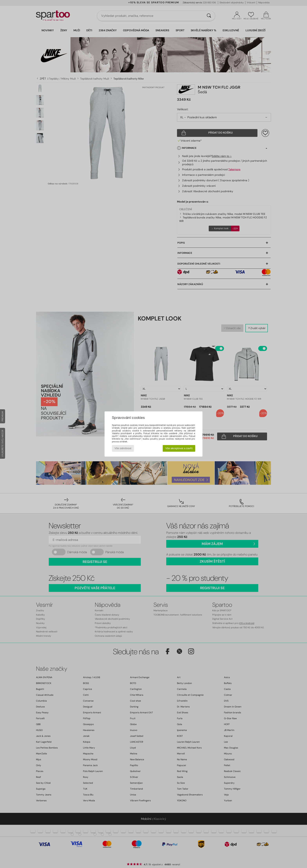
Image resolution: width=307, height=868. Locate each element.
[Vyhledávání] (209, 16)
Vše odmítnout (123, 448)
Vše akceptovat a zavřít (179, 448)
